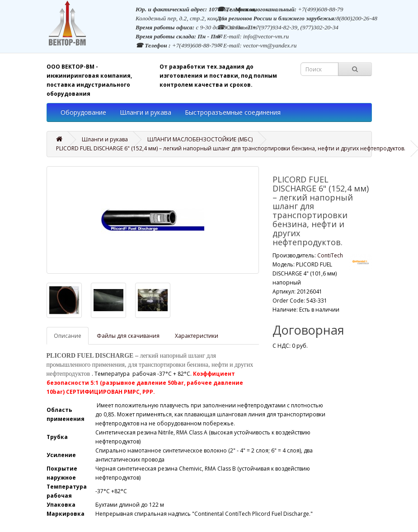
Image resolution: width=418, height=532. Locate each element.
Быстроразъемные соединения (233, 112)
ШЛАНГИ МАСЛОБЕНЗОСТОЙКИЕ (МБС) (200, 139)
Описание (68, 336)
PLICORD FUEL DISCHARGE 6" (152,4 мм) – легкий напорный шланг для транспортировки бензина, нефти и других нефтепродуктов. (231, 148)
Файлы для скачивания (128, 336)
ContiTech (330, 255)
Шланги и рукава (146, 112)
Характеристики (197, 336)
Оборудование (83, 112)
